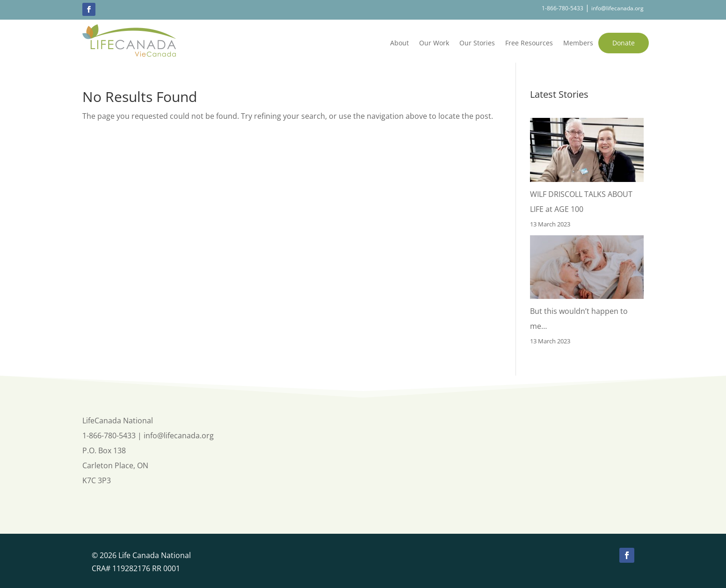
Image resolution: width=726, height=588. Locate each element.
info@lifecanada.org (617, 8)
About (399, 43)
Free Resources (529, 43)
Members (578, 43)
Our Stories (477, 43)
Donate (624, 43)
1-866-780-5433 (563, 8)
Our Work (434, 43)
